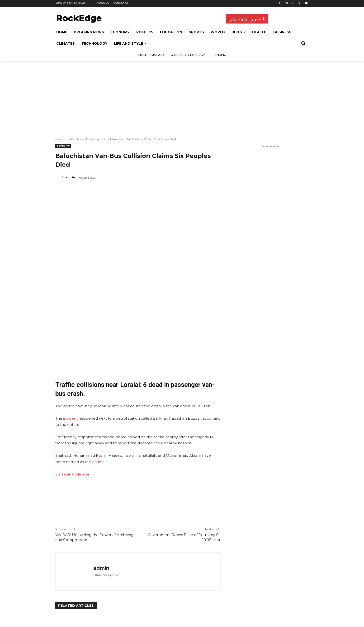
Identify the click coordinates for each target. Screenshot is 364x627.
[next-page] (66, 613)
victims (98, 402)
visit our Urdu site (72, 414)
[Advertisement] (182, 96)
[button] (303, 43)
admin (70, 177)
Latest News (75, 139)
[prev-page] (58, 613)
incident (70, 358)
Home (59, 139)
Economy (93, 139)
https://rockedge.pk (106, 515)
